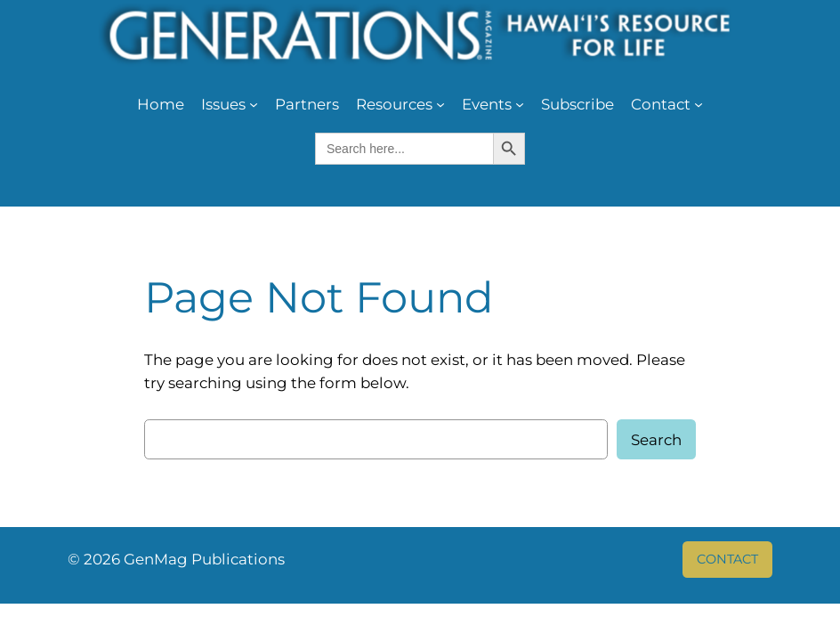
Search (656, 440)
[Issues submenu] (254, 104)
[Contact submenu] (699, 104)
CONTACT (727, 559)
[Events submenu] (520, 104)
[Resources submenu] (440, 104)
